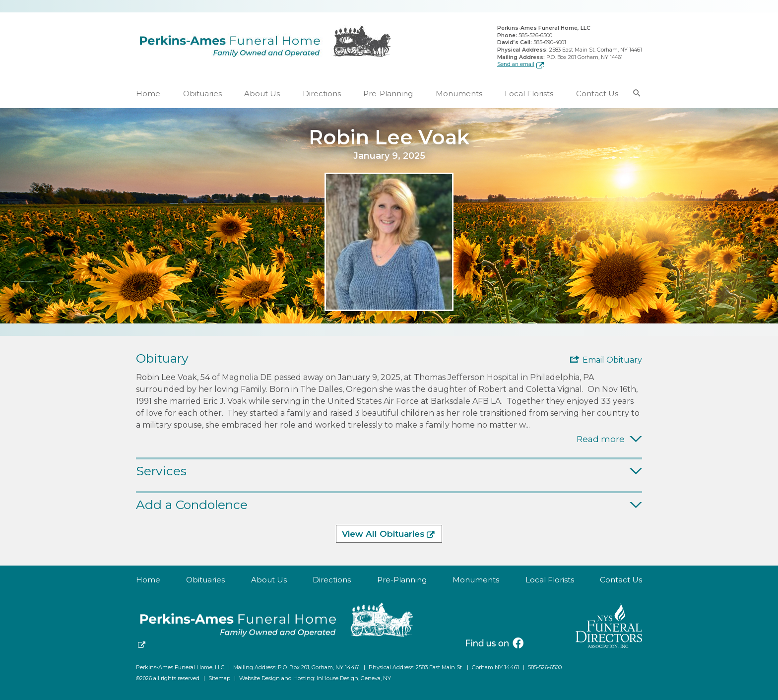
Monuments (459, 94)
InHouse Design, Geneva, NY (354, 678)
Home (148, 94)
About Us (262, 94)
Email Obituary (612, 360)
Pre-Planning (388, 94)
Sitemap (219, 678)
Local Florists (529, 94)
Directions (322, 94)
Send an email (516, 64)
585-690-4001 (550, 42)
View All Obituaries (383, 534)
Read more (601, 439)
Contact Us (597, 94)
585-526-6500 (535, 35)
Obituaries (202, 94)
